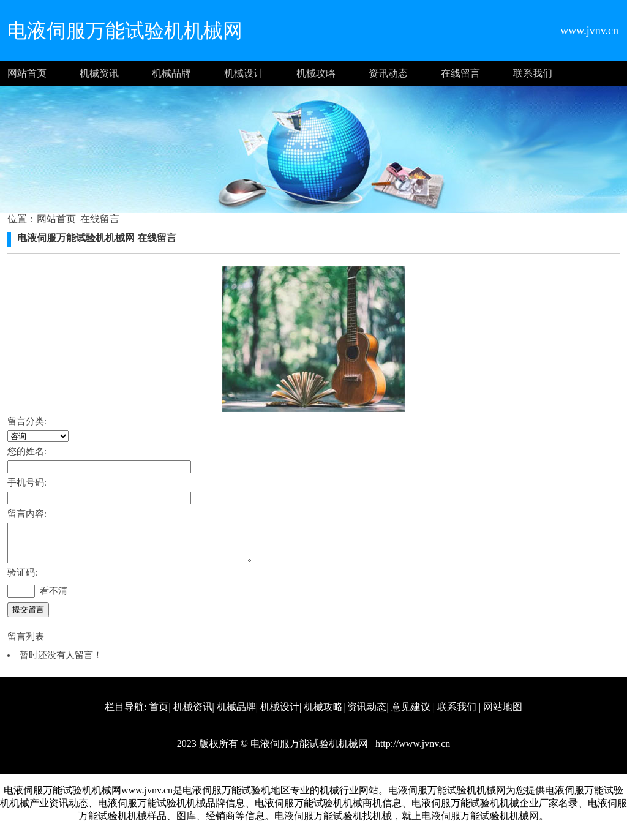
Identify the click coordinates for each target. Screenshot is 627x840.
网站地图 (503, 714)
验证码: (22, 580)
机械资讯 (99, 73)
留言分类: (27, 421)
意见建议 (411, 714)
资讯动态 (388, 73)
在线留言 (460, 73)
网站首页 (27, 73)
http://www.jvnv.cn (411, 751)
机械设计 (244, 73)
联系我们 (533, 73)
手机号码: (27, 482)
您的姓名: (27, 451)
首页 (159, 714)
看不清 (54, 598)
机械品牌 (171, 73)
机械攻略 (316, 73)
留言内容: (27, 514)
